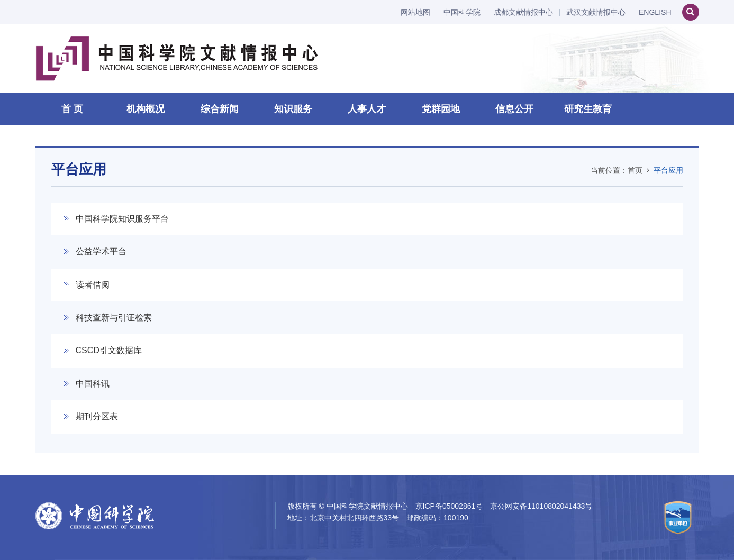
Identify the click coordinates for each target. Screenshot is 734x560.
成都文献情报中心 (523, 12)
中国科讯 (93, 384)
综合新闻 (220, 109)
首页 (635, 170)
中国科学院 (462, 12)
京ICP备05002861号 (449, 506)
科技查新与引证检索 (114, 318)
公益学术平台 (101, 251)
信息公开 (514, 109)
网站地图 (415, 12)
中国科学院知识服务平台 (122, 219)
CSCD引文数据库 (109, 350)
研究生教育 (588, 109)
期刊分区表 (97, 416)
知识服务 (293, 109)
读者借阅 (93, 285)
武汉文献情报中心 (596, 12)
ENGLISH (655, 12)
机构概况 (146, 109)
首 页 (72, 109)
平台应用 (668, 170)
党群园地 (441, 109)
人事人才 (367, 109)
